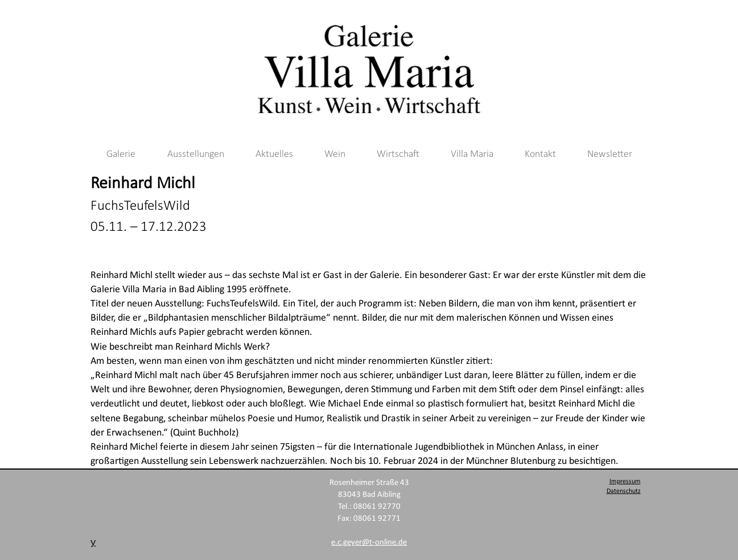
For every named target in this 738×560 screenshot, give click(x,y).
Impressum (625, 482)
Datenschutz (624, 491)
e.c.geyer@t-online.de (369, 543)
